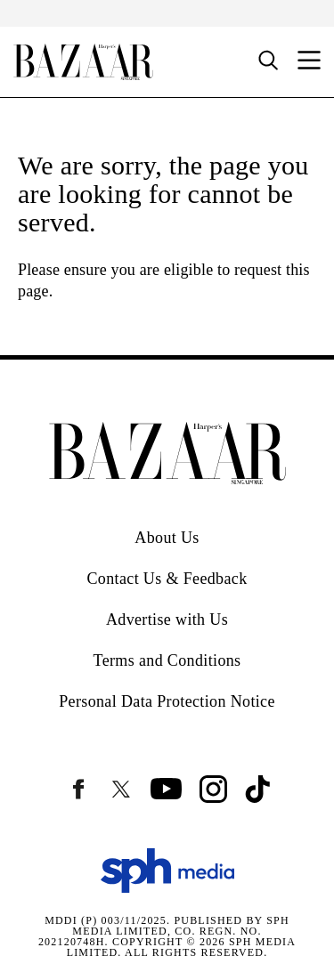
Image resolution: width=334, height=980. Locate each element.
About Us (167, 538)
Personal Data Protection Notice (167, 701)
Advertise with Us (167, 620)
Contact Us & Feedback (167, 579)
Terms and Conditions (167, 660)
